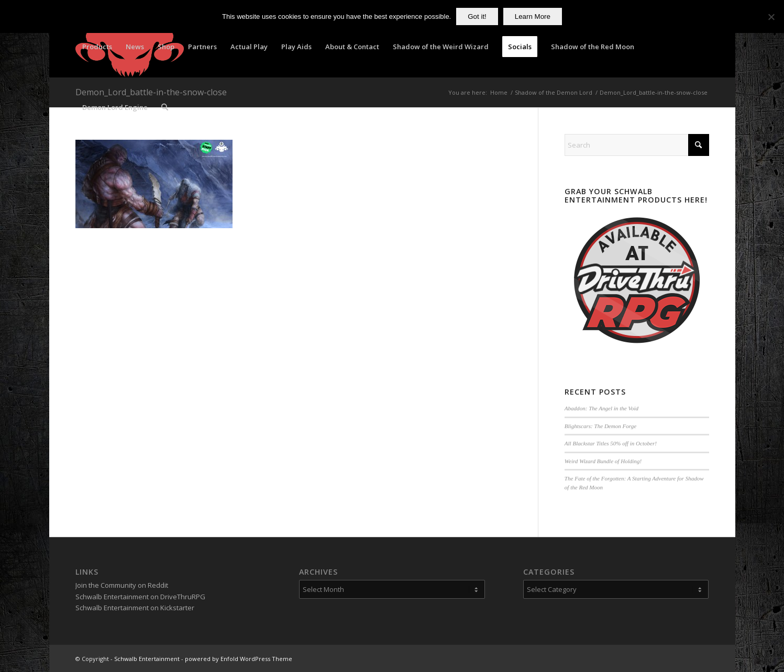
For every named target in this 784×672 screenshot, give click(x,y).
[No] (771, 17)
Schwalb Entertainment (147, 659)
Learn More (533, 16)
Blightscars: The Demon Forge (600, 426)
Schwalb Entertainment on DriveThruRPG (140, 597)
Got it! (477, 16)
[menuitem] (97, 47)
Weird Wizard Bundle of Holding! (603, 461)
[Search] (165, 107)
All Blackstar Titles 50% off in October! (611, 443)
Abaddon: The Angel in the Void (601, 408)
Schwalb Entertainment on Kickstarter (135, 608)
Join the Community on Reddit (122, 585)
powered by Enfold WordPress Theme (239, 659)
